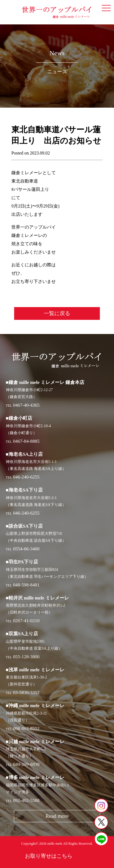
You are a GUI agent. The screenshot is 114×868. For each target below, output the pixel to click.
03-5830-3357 (26, 693)
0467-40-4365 (26, 405)
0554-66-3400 (26, 549)
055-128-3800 (26, 657)
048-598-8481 (26, 585)
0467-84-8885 (26, 441)
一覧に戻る (57, 313)
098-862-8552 (26, 729)
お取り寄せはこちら (49, 856)
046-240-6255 (26, 477)
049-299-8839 (26, 764)
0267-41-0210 (26, 621)
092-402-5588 (26, 800)
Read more (57, 816)
